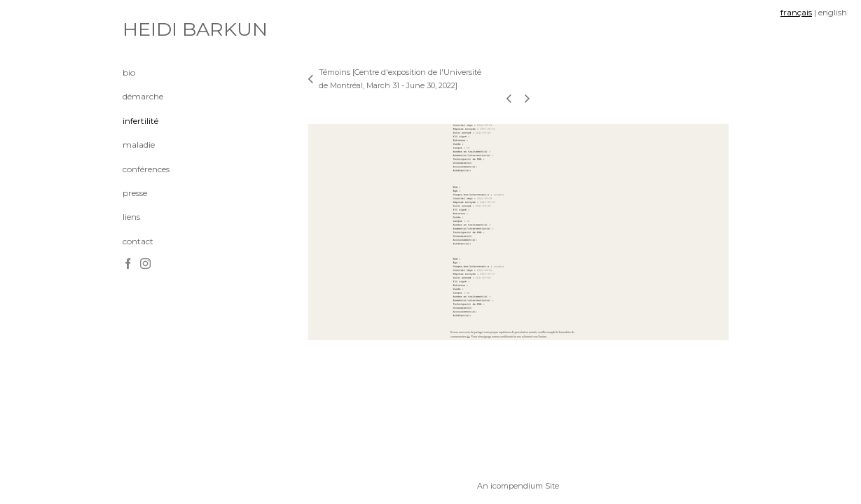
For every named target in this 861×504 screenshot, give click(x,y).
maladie (139, 145)
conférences (146, 169)
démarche (143, 96)
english (833, 12)
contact (138, 241)
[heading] (158, 29)
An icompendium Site (518, 486)
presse (135, 193)
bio (129, 72)
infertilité (140, 121)
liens (131, 217)
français (796, 12)
